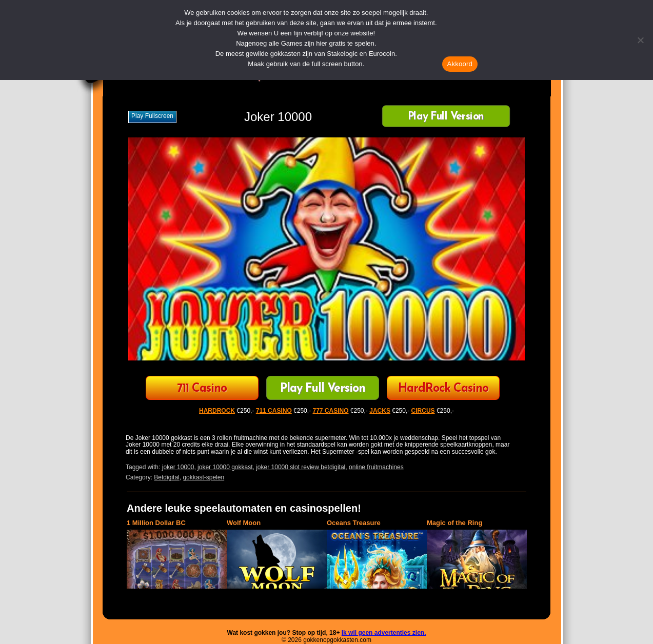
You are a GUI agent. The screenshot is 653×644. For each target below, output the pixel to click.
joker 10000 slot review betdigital (301, 467)
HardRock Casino (443, 389)
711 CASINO (274, 411)
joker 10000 (178, 467)
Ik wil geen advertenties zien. (384, 633)
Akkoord (460, 64)
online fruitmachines (376, 467)
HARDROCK (217, 411)
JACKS (380, 411)
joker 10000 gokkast (225, 467)
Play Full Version (446, 117)
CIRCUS (423, 411)
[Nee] (640, 40)
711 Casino (202, 389)
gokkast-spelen (203, 477)
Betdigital (166, 477)
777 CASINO (330, 411)
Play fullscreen (152, 116)
